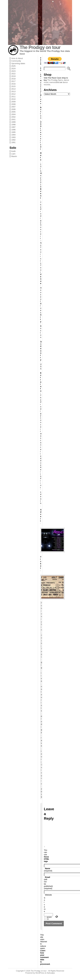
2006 (13, 109)
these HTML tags (47, 864)
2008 (13, 104)
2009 (13, 102)
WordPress (40, 977)
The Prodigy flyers (55, 80)
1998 (13, 125)
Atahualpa (51, 977)
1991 (13, 142)
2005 (13, 112)
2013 (13, 91)
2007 (13, 107)
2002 (13, 117)
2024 (13, 69)
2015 (13, 86)
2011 (13, 97)
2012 (13, 94)
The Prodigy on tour (40, 47)
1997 (13, 127)
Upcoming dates (18, 63)
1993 (13, 137)
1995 (13, 132)
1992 (13, 140)
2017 (13, 81)
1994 (13, 135)
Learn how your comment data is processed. (45, 962)
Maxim (14, 156)
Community (16, 61)
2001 (13, 119)
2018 (13, 79)
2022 (13, 74)
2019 (13, 76)
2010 (13, 99)
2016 (13, 84)
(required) (48, 874)
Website (48, 899)
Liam (13, 154)
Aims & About (17, 58)
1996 (13, 130)
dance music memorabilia (56, 81)
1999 (13, 122)
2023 (13, 71)
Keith (14, 151)
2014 (13, 89)
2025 (13, 66)
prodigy (41, 724)
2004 (13, 114)
